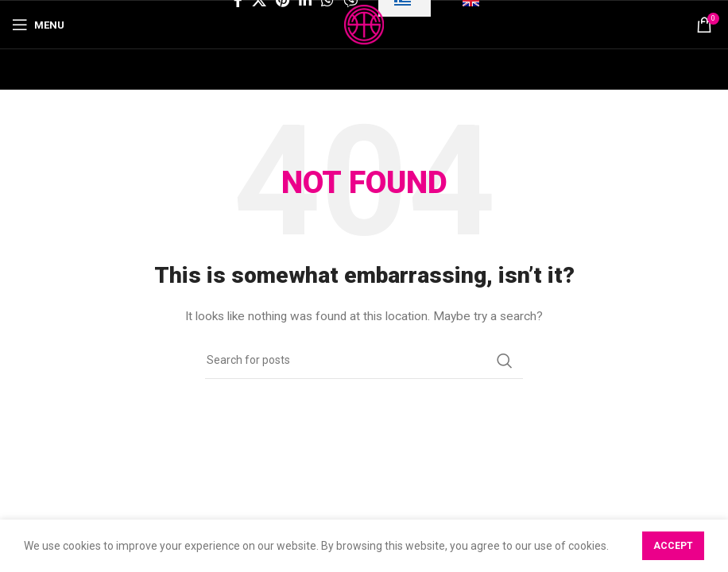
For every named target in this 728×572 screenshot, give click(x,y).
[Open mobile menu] (38, 25)
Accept (673, 546)
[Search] (364, 361)
